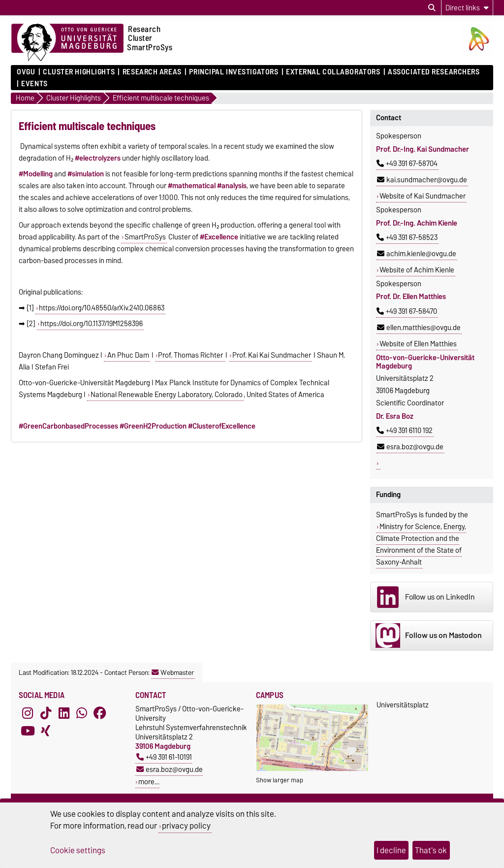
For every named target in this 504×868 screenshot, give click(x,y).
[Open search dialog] (432, 8)
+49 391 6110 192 (405, 431)
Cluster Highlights (79, 72)
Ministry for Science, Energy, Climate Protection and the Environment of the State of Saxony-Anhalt (421, 544)
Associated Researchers (434, 72)
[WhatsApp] (82, 713)
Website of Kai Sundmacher (423, 196)
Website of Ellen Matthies (418, 344)
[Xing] (46, 731)
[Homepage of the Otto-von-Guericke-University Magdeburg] (67, 43)
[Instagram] (28, 713)
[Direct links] (467, 8)
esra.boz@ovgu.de (410, 447)
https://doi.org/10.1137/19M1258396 (92, 324)
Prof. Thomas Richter (191, 355)
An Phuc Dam (128, 355)
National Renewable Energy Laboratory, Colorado (167, 395)
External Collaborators (333, 72)
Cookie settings (78, 850)
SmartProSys (145, 237)
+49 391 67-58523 (407, 237)
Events (34, 84)
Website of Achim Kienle (417, 270)
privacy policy (186, 826)
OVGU (26, 72)
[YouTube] (28, 731)
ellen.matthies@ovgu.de (419, 328)
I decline (391, 850)
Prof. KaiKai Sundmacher (272, 355)
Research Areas (152, 72)
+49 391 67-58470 (407, 311)
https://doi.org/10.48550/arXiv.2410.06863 (102, 308)
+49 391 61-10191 (164, 757)
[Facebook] (100, 713)
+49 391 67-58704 (407, 164)
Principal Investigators (234, 72)
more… (149, 782)
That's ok (431, 850)
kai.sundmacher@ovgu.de (422, 180)
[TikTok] (46, 713)
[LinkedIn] (64, 713)
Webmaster (173, 672)
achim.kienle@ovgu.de (417, 254)
